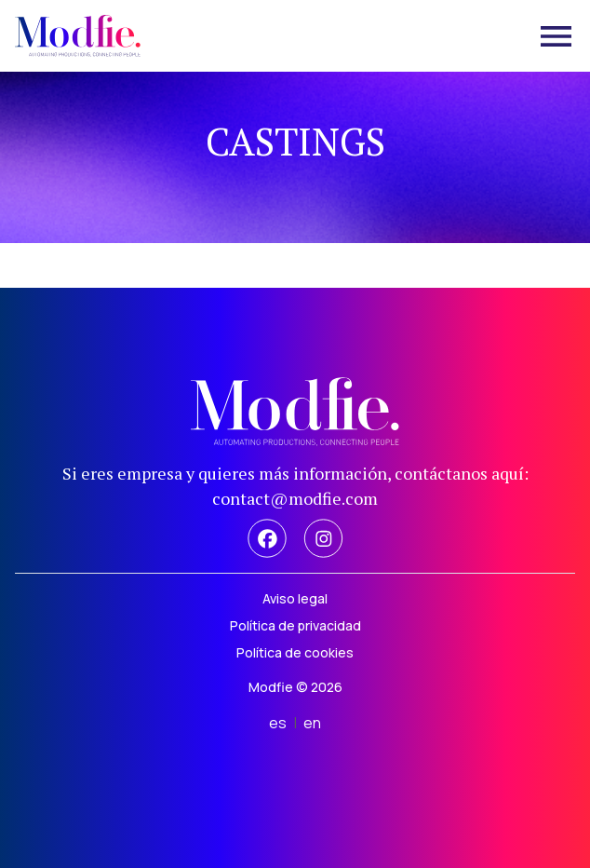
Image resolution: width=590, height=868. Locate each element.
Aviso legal (295, 598)
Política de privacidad (295, 625)
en (312, 723)
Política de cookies (295, 652)
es (278, 723)
